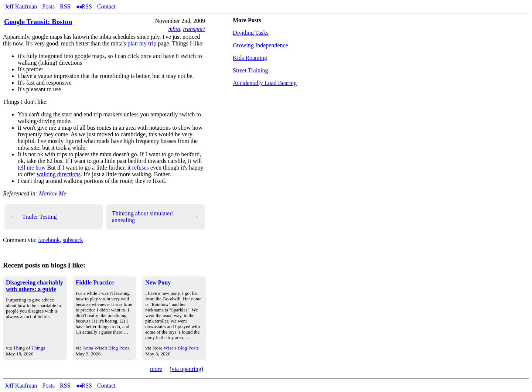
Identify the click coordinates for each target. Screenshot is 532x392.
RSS (65, 6)
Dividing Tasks (251, 33)
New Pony (158, 282)
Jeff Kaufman (21, 6)
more (156, 369)
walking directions (59, 174)
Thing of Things (29, 348)
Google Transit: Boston (38, 22)
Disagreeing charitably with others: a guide (35, 286)
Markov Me (52, 193)
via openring (186, 369)
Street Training (250, 70)
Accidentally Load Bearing (265, 83)
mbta (174, 29)
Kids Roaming (250, 58)
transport (194, 29)
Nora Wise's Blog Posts (176, 348)
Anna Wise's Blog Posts (106, 348)
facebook (49, 240)
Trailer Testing (34, 217)
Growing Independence (260, 45)
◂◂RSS (84, 6)
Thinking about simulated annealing (155, 217)
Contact (106, 6)
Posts (48, 6)
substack (73, 240)
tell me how (32, 168)
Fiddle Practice (95, 282)
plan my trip (142, 43)
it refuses (138, 168)
